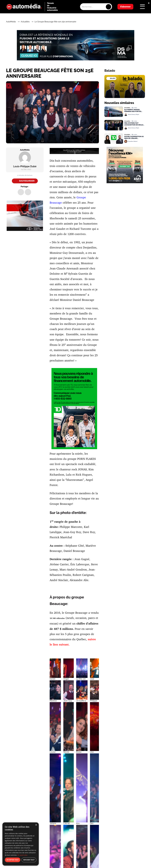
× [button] (36, 825)
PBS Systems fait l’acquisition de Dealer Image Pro (134, 124)
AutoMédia (11, 22)
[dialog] (21, 844)
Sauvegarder (27, 181)
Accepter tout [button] (13, 860)
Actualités (25, 22)
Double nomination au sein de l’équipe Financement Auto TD (134, 138)
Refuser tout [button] (29, 860)
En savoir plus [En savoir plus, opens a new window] (22, 855)
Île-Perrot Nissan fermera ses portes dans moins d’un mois (133, 111)
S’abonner (125, 7)
